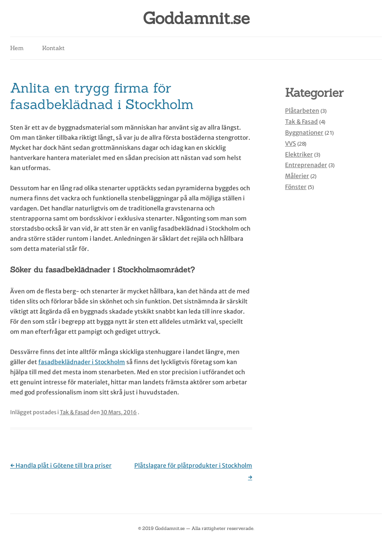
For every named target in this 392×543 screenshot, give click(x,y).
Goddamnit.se (196, 18)
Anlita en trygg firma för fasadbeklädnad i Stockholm (102, 96)
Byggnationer (304, 133)
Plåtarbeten (302, 111)
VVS (291, 144)
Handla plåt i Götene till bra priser (61, 466)
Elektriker (299, 154)
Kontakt (53, 48)
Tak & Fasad (75, 412)
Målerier (297, 176)
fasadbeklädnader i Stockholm (82, 362)
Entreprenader (306, 165)
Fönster (296, 187)
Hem (17, 48)
